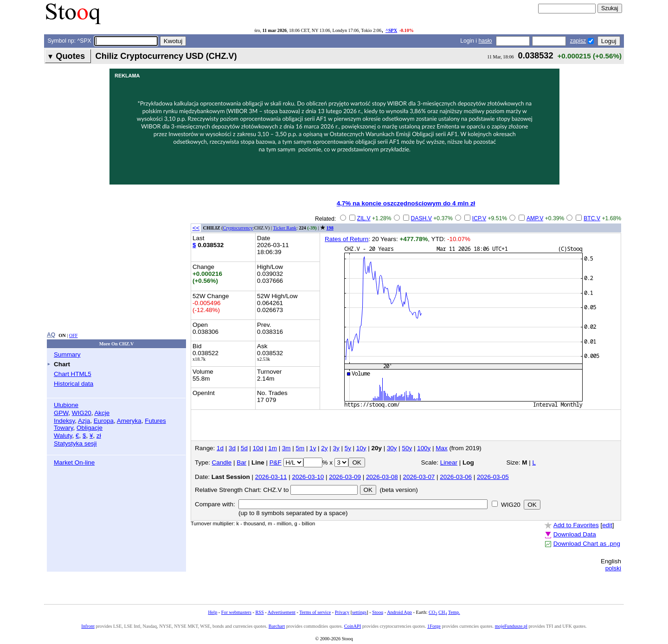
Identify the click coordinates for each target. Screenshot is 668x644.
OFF (74, 335)
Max (441, 448)
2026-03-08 (382, 477)
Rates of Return (347, 239)
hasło (485, 41)
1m (273, 448)
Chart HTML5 (73, 374)
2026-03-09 (345, 477)
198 (330, 228)
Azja (84, 421)
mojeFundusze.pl (511, 626)
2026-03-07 (419, 477)
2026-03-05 (493, 477)
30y (392, 448)
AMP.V (535, 218)
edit (607, 525)
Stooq (378, 612)
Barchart (277, 626)
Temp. (454, 612)
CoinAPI (353, 626)
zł (99, 436)
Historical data (74, 384)
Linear (449, 462)
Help (212, 612)
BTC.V (592, 218)
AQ (51, 335)
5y (348, 448)
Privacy (342, 612)
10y (361, 448)
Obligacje (90, 428)
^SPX (391, 30)
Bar (241, 462)
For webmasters (236, 612)
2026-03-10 (308, 477)
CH (443, 612)
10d (258, 448)
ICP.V (479, 218)
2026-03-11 (271, 477)
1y (313, 448)
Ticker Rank (285, 228)
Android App (399, 612)
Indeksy (64, 421)
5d (244, 448)
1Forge (434, 626)
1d (220, 448)
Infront (88, 626)
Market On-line (74, 462)
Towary (64, 428)
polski (613, 568)
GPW (61, 413)
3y (336, 448)
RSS (259, 612)
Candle (222, 462)
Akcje (102, 413)
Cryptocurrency (238, 228)
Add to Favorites (576, 525)
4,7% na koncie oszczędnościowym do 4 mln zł (406, 203)
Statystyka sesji (75, 443)
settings (359, 612)
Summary (67, 354)
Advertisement (282, 612)
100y (424, 448)
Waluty (63, 436)
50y (407, 448)
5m (300, 448)
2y (324, 448)
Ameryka (129, 421)
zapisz (578, 41)
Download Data (575, 534)
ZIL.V (364, 218)
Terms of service (315, 612)
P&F (276, 462)
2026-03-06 (456, 477)
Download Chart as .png (587, 544)
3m (286, 448)
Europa (104, 421)
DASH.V (421, 218)
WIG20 (82, 413)
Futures (155, 421)
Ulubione (66, 405)
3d (232, 448)
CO (433, 612)
